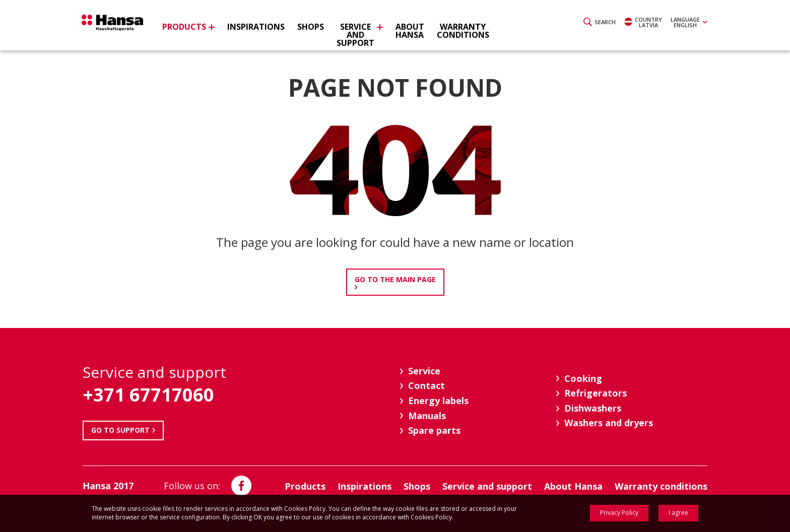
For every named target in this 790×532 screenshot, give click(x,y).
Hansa (120, 27)
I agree (678, 513)
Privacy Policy (619, 513)
